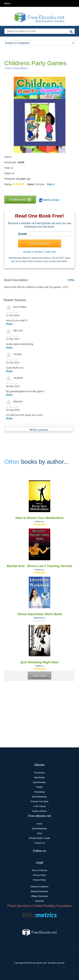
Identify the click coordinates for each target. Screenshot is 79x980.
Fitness (38, 522)
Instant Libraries (39, 811)
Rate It (51, 184)
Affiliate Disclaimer (39, 896)
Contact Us (39, 843)
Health (38, 666)
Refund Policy (39, 880)
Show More (39, 676)
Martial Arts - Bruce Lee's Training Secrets (39, 566)
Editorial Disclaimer (39, 891)
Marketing (38, 618)
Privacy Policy (39, 875)
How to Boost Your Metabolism (39, 518)
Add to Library (49, 200)
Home (39, 824)
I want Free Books (39, 243)
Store (39, 833)
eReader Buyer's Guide (39, 838)
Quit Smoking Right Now (39, 662)
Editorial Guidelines (39, 887)
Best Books (39, 778)
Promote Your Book (39, 802)
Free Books (39, 773)
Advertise (39, 901)
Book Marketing (39, 797)
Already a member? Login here (39, 252)
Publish (39, 787)
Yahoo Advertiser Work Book (39, 614)
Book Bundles (39, 782)
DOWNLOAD (20, 200)
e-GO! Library (39, 806)
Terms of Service (39, 870)
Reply (9, 324)
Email (23, 234)
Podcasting (39, 792)
